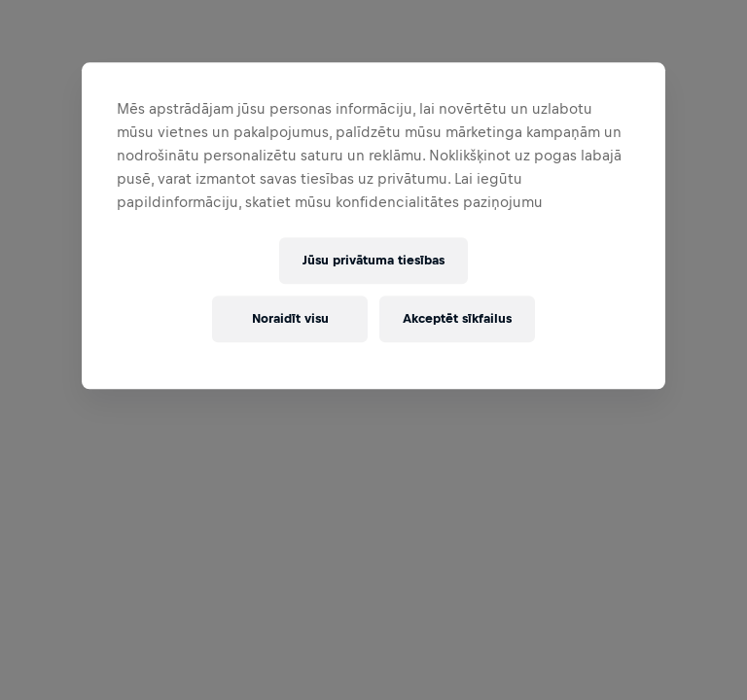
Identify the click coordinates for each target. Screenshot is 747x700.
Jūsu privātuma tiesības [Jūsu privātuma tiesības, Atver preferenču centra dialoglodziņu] (373, 261)
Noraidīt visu (290, 319)
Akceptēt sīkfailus (457, 319)
